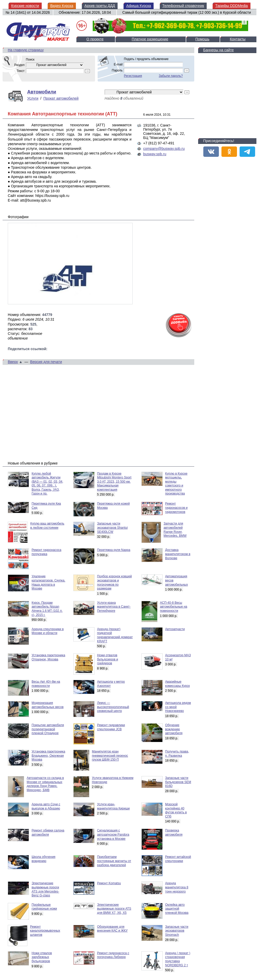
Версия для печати (46, 362)
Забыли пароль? (171, 76)
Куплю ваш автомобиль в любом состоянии (47, 526)
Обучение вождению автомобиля (174, 729)
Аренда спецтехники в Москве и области (48, 631)
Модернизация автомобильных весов (48, 705)
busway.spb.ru (155, 154)
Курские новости (25, 6)
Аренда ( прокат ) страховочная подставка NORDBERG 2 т (178, 959)
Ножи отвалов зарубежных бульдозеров (42, 957)
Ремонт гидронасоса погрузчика (46, 552)
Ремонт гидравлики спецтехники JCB (111, 727)
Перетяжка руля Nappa (114, 550)
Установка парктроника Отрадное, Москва (48, 657)
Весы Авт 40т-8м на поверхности (46, 684)
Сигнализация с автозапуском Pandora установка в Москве (113, 834)
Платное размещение (150, 39)
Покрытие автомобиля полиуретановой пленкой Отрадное (48, 729)
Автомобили (42, 92)
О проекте (95, 39)
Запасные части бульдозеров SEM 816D (178, 782)
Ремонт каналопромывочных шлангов (45, 931)
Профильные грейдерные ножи (44, 907)
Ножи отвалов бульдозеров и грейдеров (108, 659)
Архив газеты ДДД (100, 6)
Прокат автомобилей (61, 98)
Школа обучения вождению (44, 859)
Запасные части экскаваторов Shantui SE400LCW (112, 528)
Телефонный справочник (183, 6)
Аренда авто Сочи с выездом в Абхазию (46, 806)
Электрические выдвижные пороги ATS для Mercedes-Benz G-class (45, 889)
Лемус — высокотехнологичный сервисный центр (113, 707)
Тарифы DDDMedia (231, 6)
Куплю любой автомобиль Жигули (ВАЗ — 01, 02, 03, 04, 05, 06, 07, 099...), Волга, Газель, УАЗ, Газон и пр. (47, 484)
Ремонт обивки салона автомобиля (48, 832)
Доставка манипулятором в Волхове (178, 554)
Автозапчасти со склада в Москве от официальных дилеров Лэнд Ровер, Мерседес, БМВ (45, 784)
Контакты (238, 39)
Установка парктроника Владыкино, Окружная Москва (48, 756)
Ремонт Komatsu (109, 883)
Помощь (202, 39)
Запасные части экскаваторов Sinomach (177, 931)
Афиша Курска (139, 6)
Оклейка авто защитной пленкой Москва (177, 909)
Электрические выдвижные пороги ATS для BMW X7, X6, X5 (114, 909)
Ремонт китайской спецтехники (178, 859)
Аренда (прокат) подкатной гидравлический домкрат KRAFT (115, 635)
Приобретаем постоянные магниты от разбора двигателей (114, 861)
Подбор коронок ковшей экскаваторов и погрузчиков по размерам (114, 582)
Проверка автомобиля (174, 832)
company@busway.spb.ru (164, 149)
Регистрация (133, 76)
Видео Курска (62, 6)
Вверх (13, 362)
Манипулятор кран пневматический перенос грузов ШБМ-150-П (110, 756)
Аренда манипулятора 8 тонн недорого (177, 887)
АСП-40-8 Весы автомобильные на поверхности (174, 607)
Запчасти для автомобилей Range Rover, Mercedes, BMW (175, 530)
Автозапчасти (175, 629)
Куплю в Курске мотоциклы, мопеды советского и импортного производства (176, 484)
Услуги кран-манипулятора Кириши (113, 806)
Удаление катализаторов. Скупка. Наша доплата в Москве (48, 582)
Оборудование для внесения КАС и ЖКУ (112, 929)
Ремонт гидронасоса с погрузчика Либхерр (113, 955)
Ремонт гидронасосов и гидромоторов (177, 508)
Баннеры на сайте (219, 50)
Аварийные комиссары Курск (178, 684)
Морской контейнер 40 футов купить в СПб (176, 810)
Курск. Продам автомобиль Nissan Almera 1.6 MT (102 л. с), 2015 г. (47, 609)
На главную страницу (26, 50)
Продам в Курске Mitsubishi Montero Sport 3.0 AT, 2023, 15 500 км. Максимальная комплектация (114, 482)
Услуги (33, 98)
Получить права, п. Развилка (177, 754)
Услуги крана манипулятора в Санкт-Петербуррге (114, 607)
